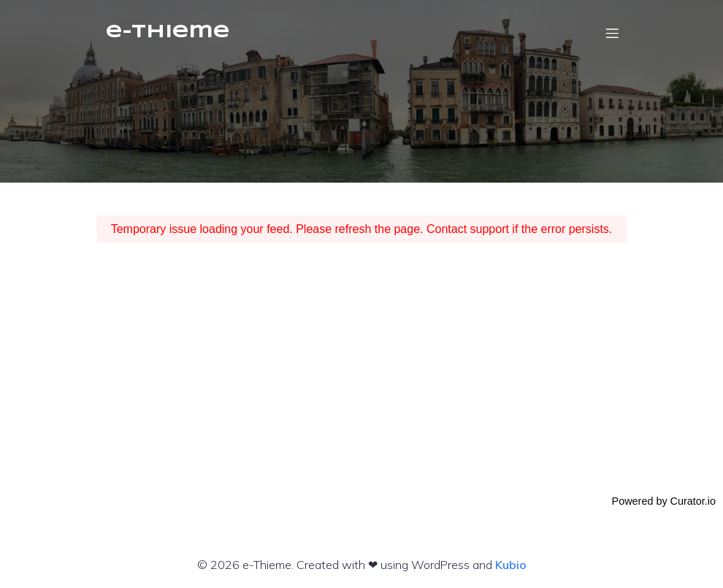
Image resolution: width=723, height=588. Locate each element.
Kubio (511, 565)
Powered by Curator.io (664, 501)
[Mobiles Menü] (612, 33)
